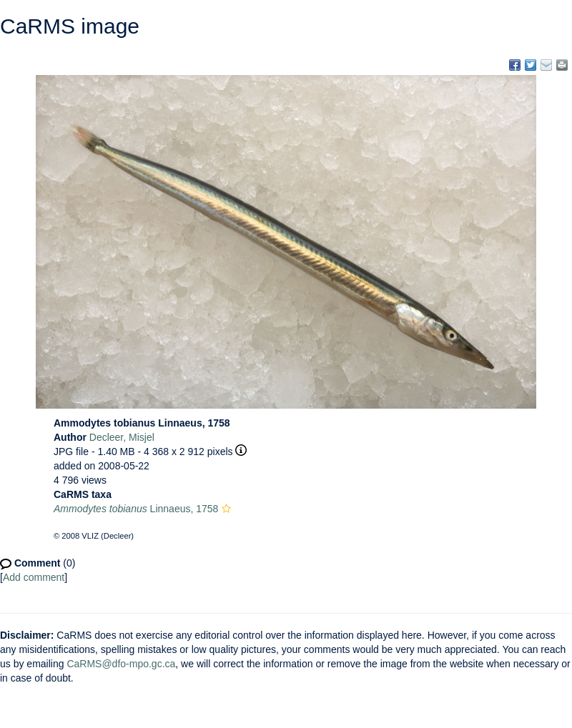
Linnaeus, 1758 (136, 509)
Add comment (34, 577)
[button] (226, 509)
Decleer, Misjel (122, 437)
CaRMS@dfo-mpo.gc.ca (121, 664)
